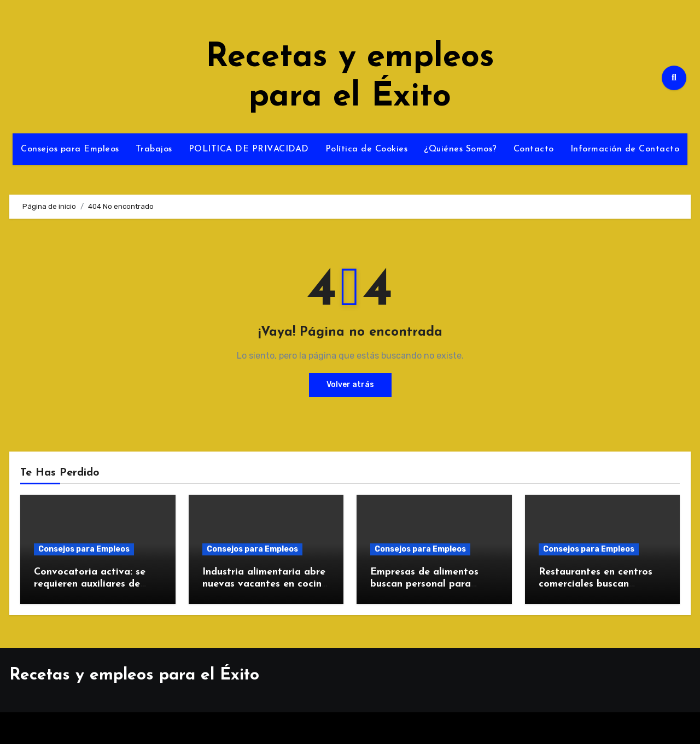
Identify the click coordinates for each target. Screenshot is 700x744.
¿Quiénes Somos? (460, 149)
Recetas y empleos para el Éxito (134, 675)
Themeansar (439, 728)
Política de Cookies (367, 149)
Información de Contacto (625, 149)
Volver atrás (350, 385)
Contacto (534, 149)
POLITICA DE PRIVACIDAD (249, 149)
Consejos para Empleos (70, 149)
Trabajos (154, 149)
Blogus (382, 728)
